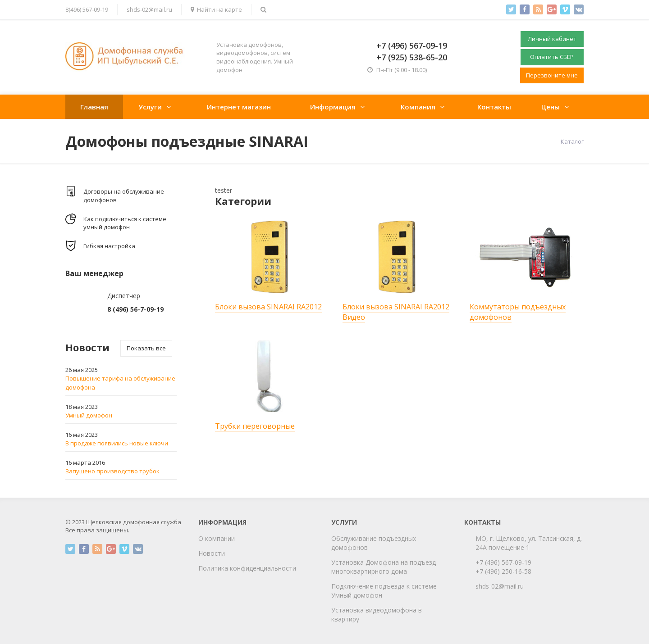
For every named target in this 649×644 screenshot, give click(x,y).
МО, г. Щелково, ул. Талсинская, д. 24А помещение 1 (529, 543)
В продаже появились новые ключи (117, 443)
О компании (217, 538)
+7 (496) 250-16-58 (503, 571)
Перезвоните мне (552, 75)
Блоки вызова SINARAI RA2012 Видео (396, 312)
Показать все (146, 348)
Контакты (494, 107)
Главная (94, 107)
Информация (333, 107)
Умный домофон (89, 415)
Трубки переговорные (255, 426)
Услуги (150, 107)
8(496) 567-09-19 (87, 9)
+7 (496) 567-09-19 (503, 562)
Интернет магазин (239, 107)
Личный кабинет (552, 39)
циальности (278, 568)
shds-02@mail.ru (149, 9)
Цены (551, 107)
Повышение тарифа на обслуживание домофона (120, 383)
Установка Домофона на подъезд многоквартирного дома (384, 567)
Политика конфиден (229, 568)
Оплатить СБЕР (552, 57)
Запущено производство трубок (112, 471)
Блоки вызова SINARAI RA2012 (268, 307)
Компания (418, 107)
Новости (212, 553)
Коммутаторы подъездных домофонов (518, 312)
